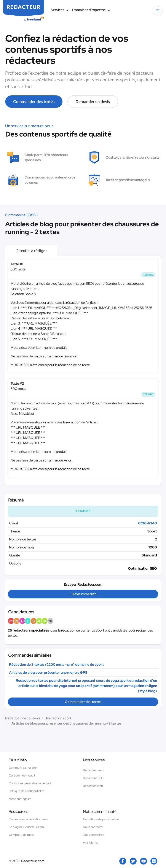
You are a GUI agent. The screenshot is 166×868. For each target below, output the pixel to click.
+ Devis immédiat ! (83, 594)
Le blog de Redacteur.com (26, 827)
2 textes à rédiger (31, 251)
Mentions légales (20, 799)
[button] (158, 11)
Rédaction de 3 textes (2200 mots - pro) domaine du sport (56, 665)
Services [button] (60, 10)
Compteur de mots (21, 835)
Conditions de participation (101, 819)
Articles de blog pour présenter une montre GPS (48, 673)
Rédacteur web (93, 770)
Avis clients (90, 842)
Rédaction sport (59, 718)
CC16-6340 (148, 523)
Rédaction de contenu (22, 718)
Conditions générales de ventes (30, 783)
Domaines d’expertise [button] (91, 10)
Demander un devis (93, 102)
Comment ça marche (23, 768)
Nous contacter (93, 827)
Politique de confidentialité (26, 791)
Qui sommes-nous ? (22, 775)
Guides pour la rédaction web (28, 819)
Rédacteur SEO (93, 778)
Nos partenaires (93, 835)
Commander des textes (34, 102)
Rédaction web (93, 786)
